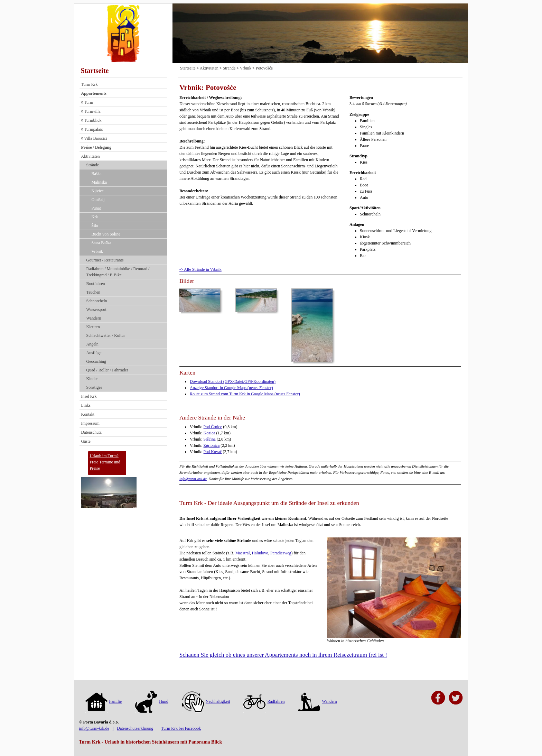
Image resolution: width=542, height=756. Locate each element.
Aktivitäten (91, 156)
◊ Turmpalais (92, 129)
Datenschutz (91, 432)
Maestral (243, 553)
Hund (152, 701)
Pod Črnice (213, 427)
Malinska (99, 182)
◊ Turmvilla (91, 111)
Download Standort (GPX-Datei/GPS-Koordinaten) (233, 381)
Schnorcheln (97, 301)
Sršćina (210, 439)
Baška (97, 174)
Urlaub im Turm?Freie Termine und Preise (105, 462)
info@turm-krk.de (193, 479)
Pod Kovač (213, 452)
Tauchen (93, 292)
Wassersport (96, 310)
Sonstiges (94, 387)
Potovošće (264, 68)
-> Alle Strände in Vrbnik (200, 269)
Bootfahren (96, 284)
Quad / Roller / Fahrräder (107, 370)
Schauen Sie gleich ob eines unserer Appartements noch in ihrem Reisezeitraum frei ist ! (283, 655)
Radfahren (264, 701)
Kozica (209, 433)
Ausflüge (94, 353)
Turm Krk (90, 84)
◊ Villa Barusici (94, 138)
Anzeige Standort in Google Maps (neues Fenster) (231, 388)
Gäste (86, 441)
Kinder (92, 379)
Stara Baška (101, 243)
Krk (95, 217)
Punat (96, 208)
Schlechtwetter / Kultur (106, 335)
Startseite (95, 71)
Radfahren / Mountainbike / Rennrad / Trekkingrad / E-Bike (118, 272)
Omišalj (98, 200)
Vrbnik (97, 251)
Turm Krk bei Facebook (181, 728)
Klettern (93, 327)
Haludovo (260, 553)
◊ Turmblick (91, 120)
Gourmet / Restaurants (105, 260)
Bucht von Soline (106, 234)
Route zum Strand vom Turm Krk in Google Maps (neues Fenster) (245, 394)
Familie (104, 701)
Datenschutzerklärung (135, 728)
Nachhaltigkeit (206, 701)
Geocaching (96, 361)
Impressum (90, 423)
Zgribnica (212, 445)
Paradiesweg (281, 553)
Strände (93, 165)
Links (86, 405)
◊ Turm (87, 102)
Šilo (95, 225)
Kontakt (88, 414)
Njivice (98, 191)
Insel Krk (89, 396)
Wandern (94, 318)
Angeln (92, 344)
